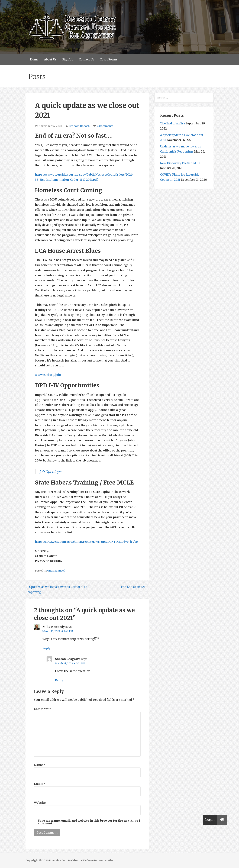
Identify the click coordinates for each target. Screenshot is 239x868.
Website (40, 803)
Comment (43, 709)
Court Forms (109, 59)
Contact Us (87, 59)
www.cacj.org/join (48, 375)
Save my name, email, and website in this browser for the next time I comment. (89, 822)
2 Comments (105, 126)
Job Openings (50, 472)
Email (40, 784)
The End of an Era (173, 123)
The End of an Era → (135, 587)
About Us (50, 59)
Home (34, 59)
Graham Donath (79, 126)
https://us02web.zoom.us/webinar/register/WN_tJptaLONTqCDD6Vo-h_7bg (86, 542)
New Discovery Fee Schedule (180, 163)
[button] (222, 820)
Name (40, 765)
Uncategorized (56, 571)
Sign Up (68, 59)
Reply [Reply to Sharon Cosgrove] (59, 680)
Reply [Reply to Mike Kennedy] (46, 648)
